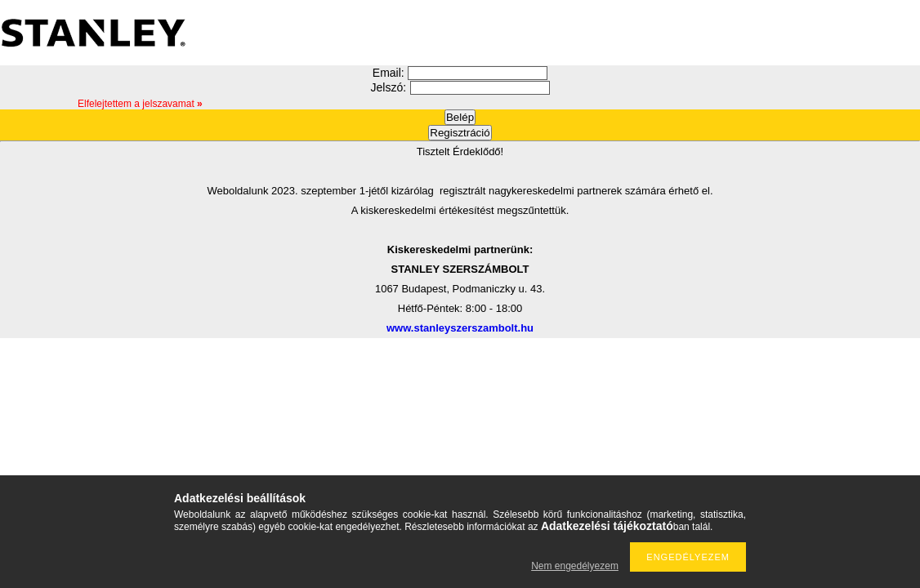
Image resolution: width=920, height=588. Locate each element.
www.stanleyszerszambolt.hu (460, 328)
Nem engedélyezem (575, 566)
